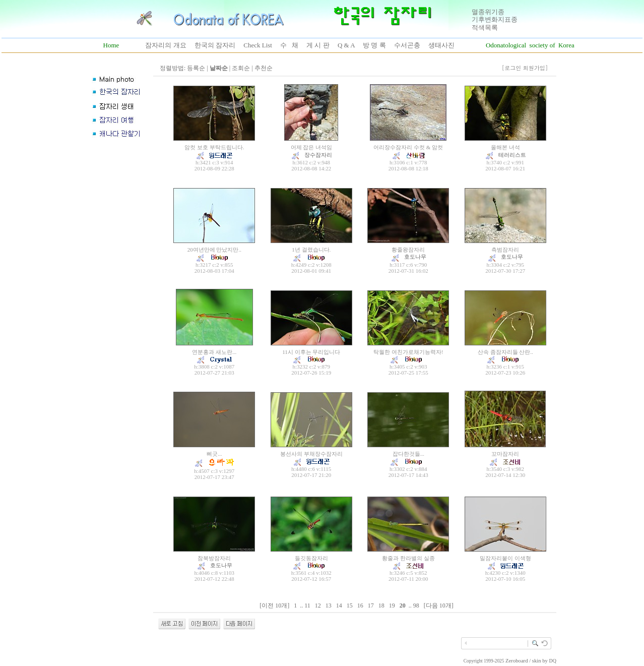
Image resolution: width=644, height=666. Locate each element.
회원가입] (536, 68)
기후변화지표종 (495, 19)
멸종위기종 (488, 12)
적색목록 (485, 27)
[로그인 (512, 68)
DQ (553, 661)
